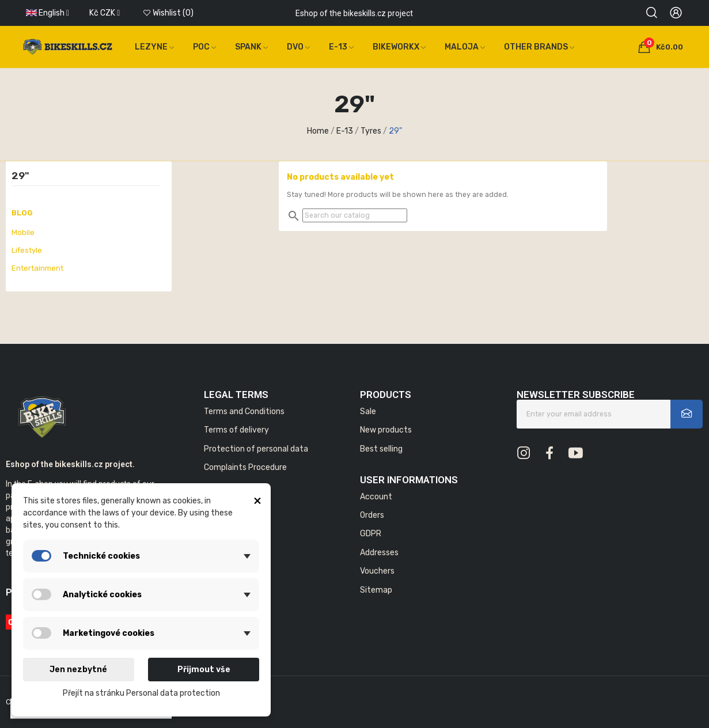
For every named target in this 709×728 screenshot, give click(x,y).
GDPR (371, 534)
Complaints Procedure (245, 467)
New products (386, 430)
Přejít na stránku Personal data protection (141, 693)
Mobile (23, 232)
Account (376, 497)
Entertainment (37, 268)
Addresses (379, 553)
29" (20, 176)
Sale (368, 412)
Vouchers (377, 571)
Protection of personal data (256, 449)
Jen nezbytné (78, 670)
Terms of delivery (236, 430)
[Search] (355, 215)
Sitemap (376, 590)
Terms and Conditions (244, 412)
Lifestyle (27, 250)
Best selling (381, 449)
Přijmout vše (204, 670)
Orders (372, 515)
